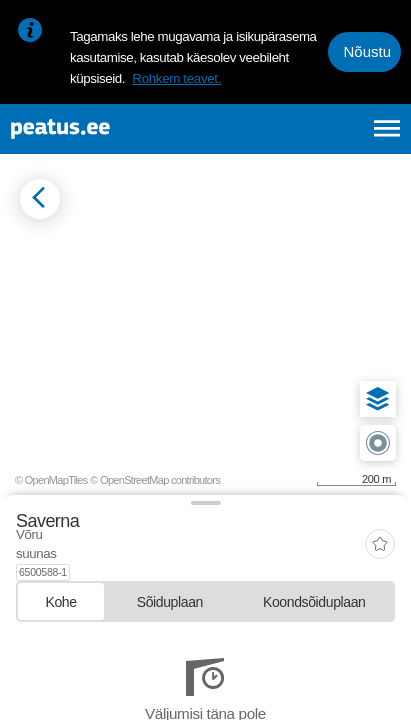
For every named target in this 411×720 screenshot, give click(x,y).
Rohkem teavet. (176, 78)
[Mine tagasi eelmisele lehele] (40, 199)
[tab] (61, 584)
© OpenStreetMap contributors (155, 480)
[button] (378, 399)
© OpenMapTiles (51, 480)
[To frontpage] (110, 129)
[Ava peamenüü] (387, 128)
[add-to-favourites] (380, 536)
